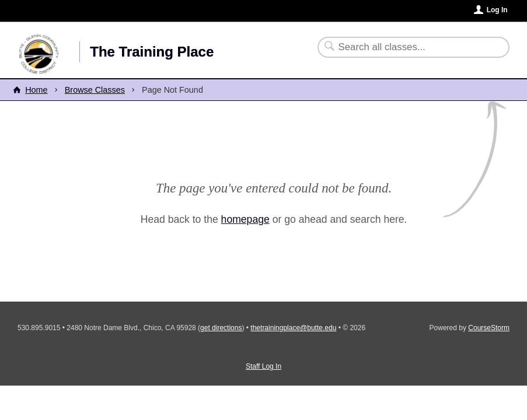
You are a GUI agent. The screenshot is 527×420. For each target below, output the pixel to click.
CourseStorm (489, 328)
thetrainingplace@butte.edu (293, 328)
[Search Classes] (406, 47)
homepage (245, 219)
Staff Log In (263, 366)
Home (36, 90)
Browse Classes (95, 90)
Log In (497, 10)
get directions (221, 328)
